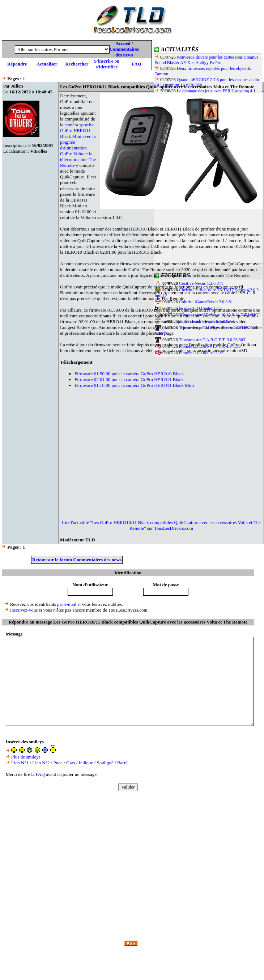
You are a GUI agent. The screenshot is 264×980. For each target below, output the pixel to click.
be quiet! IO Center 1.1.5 (201, 308)
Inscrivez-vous (24, 610)
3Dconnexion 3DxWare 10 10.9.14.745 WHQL (220, 315)
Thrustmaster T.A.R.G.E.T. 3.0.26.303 (212, 340)
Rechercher (77, 64)
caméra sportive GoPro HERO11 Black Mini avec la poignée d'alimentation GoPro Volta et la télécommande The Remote (78, 145)
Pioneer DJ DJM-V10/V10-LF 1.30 (210, 346)
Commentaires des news (124, 52)
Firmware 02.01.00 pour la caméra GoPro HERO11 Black (129, 379)
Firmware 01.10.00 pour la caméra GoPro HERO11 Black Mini (134, 385)
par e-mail (67, 604)
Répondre (17, 64)
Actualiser (47, 64)
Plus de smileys (26, 757)
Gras (71, 763)
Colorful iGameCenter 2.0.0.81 (206, 302)
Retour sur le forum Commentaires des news (77, 560)
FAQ (136, 64)
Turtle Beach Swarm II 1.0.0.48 (206, 321)
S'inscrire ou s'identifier (107, 64)
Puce (58, 763)
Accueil (123, 43)
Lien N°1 (20, 763)
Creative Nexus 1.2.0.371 (201, 283)
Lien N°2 (41, 763)
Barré (122, 763)
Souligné (105, 763)
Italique (86, 763)
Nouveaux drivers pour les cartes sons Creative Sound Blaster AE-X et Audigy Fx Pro (207, 60)
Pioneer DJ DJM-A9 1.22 (201, 353)
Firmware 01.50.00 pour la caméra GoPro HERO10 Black (129, 374)
